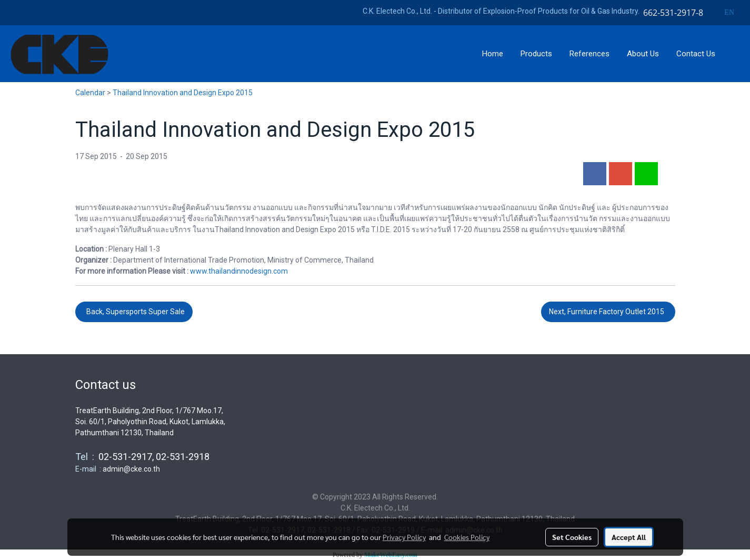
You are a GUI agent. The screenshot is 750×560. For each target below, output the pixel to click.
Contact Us (696, 54)
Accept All (629, 537)
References (589, 54)
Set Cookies (572, 537)
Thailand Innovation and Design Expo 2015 (183, 93)
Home (493, 54)
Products (536, 54)
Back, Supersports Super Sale (134, 312)
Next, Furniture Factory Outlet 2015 (608, 312)
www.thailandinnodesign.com (239, 271)
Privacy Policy (404, 537)
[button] (734, 54)
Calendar (90, 93)
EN (723, 12)
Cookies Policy (467, 537)
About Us (643, 54)
